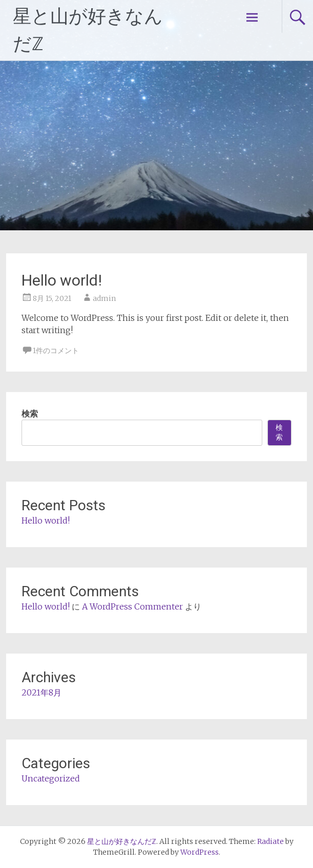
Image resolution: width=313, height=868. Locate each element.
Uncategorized (51, 778)
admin (104, 298)
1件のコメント (56, 351)
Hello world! (62, 280)
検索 (30, 414)
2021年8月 (41, 692)
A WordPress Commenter (132, 606)
